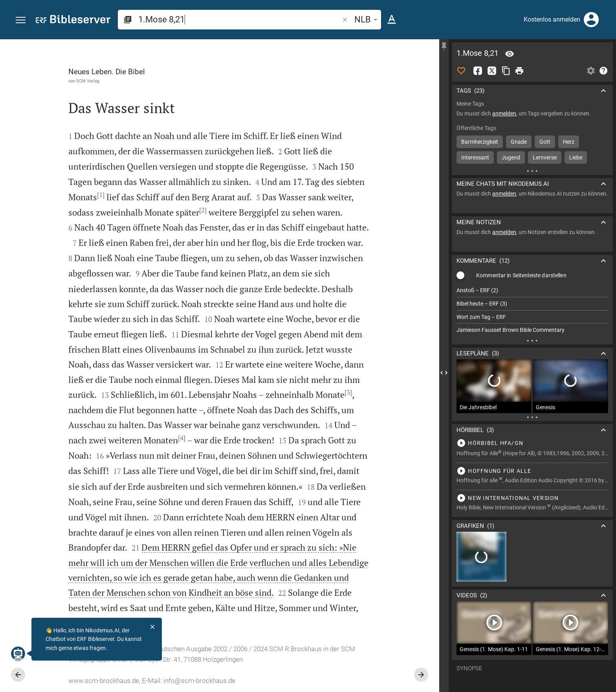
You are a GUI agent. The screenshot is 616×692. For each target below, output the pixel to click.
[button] (21, 20)
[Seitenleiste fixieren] (444, 46)
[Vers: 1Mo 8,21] (510, 54)
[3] (348, 392)
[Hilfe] (603, 71)
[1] (101, 195)
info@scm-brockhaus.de (199, 681)
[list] (532, 310)
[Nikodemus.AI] (18, 654)
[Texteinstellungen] (392, 20)
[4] (182, 438)
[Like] (461, 71)
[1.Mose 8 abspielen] (532, 443)
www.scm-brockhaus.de (104, 681)
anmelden (504, 114)
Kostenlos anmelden (552, 19)
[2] (203, 210)
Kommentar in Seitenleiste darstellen (521, 275)
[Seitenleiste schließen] (444, 373)
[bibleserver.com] (73, 21)
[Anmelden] (591, 20)
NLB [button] (367, 19)
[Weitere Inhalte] (532, 171)
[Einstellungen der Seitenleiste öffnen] (591, 71)
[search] (239, 19)
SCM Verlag (88, 81)
